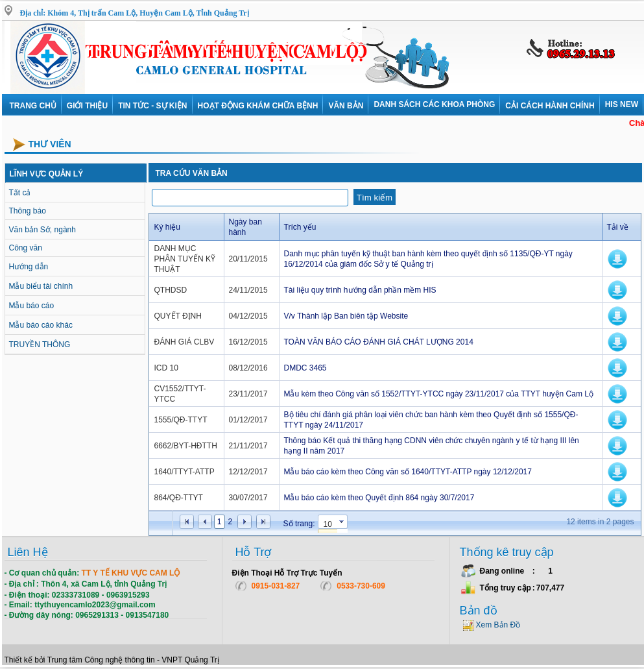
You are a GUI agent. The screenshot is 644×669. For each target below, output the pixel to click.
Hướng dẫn (29, 267)
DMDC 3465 (305, 368)
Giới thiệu (87, 106)
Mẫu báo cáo (32, 306)
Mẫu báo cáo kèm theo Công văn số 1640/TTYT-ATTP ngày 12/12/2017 (408, 472)
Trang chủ (33, 106)
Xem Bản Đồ (498, 625)
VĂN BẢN (346, 106)
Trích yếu (300, 227)
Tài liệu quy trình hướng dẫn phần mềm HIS (360, 290)
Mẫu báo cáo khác (41, 325)
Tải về (618, 227)
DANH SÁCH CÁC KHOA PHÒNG (434, 104)
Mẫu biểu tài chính (41, 286)
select (342, 524)
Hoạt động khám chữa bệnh (258, 106)
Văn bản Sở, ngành (42, 230)
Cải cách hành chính (550, 106)
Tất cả (20, 193)
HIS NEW (622, 104)
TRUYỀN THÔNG (40, 345)
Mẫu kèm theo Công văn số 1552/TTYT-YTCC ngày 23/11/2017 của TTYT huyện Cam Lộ (439, 394)
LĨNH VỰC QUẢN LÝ (47, 174)
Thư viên (50, 144)
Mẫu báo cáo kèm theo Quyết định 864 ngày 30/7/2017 (379, 498)
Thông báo (28, 211)
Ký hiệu (167, 227)
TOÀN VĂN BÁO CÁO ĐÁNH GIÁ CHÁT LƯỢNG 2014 (379, 342)
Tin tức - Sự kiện (152, 106)
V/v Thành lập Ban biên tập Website (346, 316)
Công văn (26, 248)
